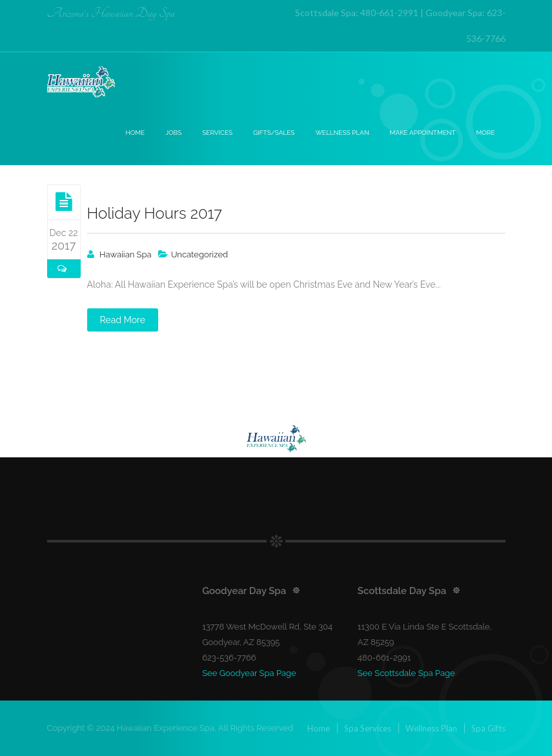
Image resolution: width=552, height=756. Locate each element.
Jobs (173, 133)
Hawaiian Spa (126, 254)
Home (135, 133)
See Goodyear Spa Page (249, 673)
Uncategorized (200, 254)
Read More (123, 320)
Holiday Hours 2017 (155, 213)
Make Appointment (423, 133)
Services (217, 133)
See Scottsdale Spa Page (406, 673)
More (486, 133)
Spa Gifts (488, 728)
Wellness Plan (342, 133)
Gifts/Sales (274, 133)
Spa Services (368, 728)
